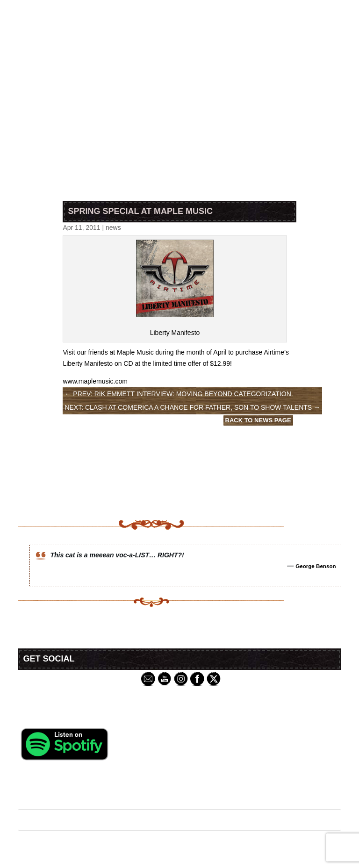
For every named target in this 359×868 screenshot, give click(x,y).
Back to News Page (258, 420)
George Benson (316, 566)
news (113, 228)
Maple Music (135, 352)
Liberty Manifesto (175, 333)
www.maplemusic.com (95, 381)
